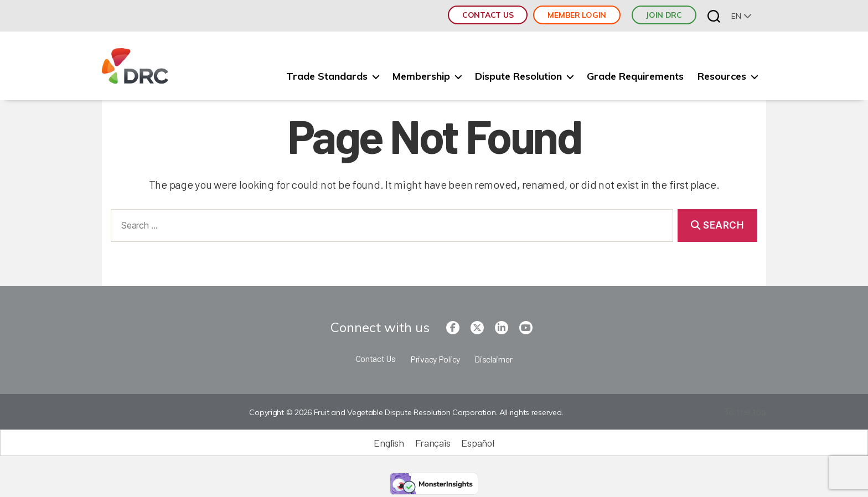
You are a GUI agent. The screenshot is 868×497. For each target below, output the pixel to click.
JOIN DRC (664, 15)
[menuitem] (742, 16)
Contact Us (488, 15)
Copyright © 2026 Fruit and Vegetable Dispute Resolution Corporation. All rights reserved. (406, 412)
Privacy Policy (435, 359)
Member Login (577, 15)
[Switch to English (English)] (389, 442)
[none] (742, 16)
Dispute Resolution (518, 76)
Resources (722, 76)
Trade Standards (327, 76)
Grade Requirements (635, 76)
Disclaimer (493, 359)
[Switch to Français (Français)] (433, 442)
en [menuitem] (736, 16)
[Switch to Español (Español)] (477, 442)
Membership (421, 76)
